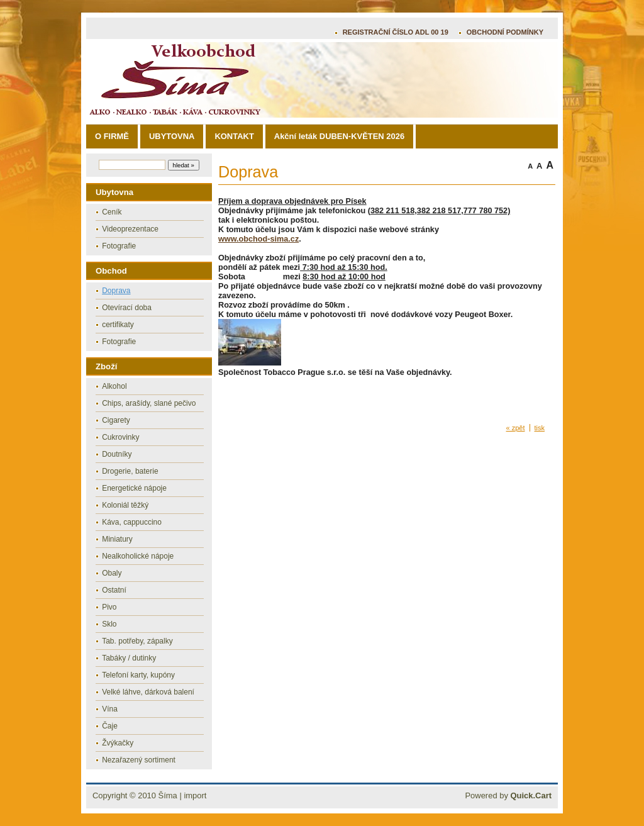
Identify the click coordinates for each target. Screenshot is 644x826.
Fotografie (119, 246)
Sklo (109, 624)
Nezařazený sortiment (139, 760)
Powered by (508, 795)
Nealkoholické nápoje (138, 556)
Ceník (112, 212)
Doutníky (117, 454)
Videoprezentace (130, 229)
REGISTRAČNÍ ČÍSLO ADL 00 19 (396, 32)
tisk (540, 428)
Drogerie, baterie (130, 471)
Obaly (112, 573)
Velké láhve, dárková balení (148, 692)
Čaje (110, 726)
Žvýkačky (118, 743)
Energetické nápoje (134, 488)
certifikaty (118, 325)
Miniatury (117, 539)
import (195, 795)
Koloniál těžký (125, 505)
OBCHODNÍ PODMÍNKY (505, 32)
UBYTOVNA (172, 136)
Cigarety (116, 420)
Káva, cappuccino (132, 522)
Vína (110, 709)
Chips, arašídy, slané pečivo (149, 403)
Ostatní (114, 590)
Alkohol (114, 386)
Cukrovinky (120, 437)
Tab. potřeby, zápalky (137, 641)
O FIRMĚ (112, 136)
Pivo (109, 607)
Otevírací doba (127, 308)
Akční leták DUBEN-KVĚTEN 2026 (339, 136)
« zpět (516, 428)
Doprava (116, 291)
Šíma (168, 795)
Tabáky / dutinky (129, 658)
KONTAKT (234, 136)
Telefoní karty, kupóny (138, 675)
